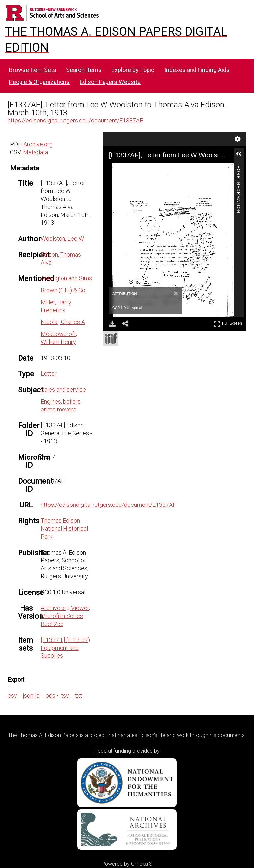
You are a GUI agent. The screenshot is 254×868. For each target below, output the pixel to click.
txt (79, 695)
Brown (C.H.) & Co (63, 290)
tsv (65, 695)
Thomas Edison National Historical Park (64, 529)
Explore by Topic (133, 70)
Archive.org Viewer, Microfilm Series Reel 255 (65, 616)
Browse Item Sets (33, 70)
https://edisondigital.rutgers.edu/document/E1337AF (75, 120)
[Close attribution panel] (176, 294)
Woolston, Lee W (62, 239)
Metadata (36, 152)
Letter (49, 374)
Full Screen (228, 324)
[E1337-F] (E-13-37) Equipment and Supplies (65, 648)
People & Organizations (39, 82)
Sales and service (63, 389)
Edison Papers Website (110, 82)
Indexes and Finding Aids (197, 70)
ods (50, 695)
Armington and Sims (66, 278)
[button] (241, 157)
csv (12, 695)
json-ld (31, 695)
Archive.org (38, 144)
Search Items (84, 70)
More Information (238, 168)
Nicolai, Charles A (63, 322)
